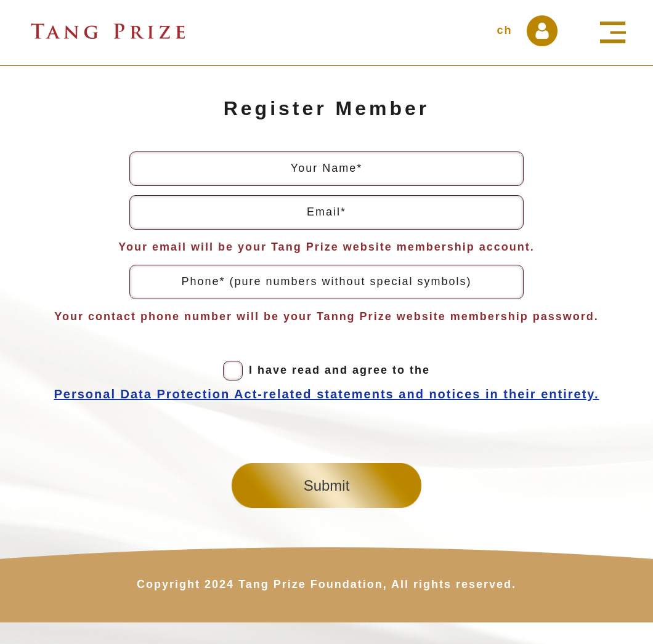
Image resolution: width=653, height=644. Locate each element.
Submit (327, 485)
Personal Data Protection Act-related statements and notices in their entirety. (326, 394)
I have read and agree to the (326, 383)
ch (504, 30)
